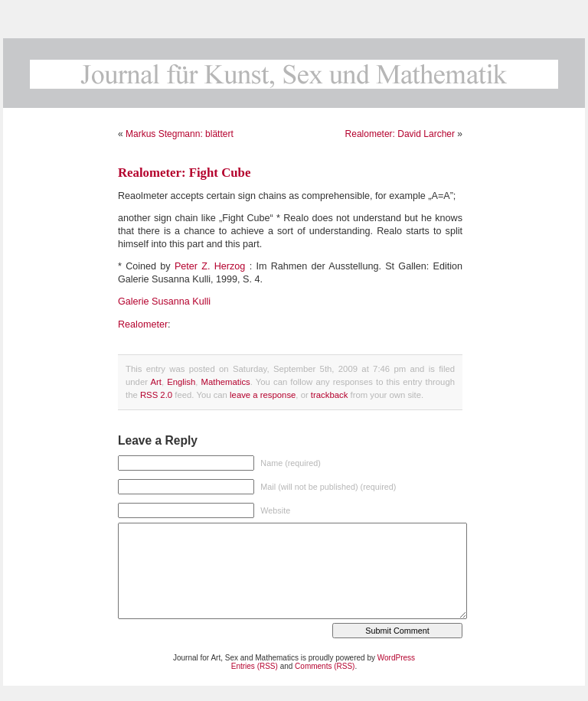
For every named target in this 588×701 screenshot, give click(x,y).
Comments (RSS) (325, 666)
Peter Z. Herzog (210, 266)
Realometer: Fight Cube (184, 173)
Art (155, 382)
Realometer (143, 324)
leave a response (263, 395)
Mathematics (226, 382)
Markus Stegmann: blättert (180, 134)
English (181, 382)
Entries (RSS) (255, 666)
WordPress (396, 658)
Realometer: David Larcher (400, 134)
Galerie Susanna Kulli (164, 302)
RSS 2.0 (156, 395)
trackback (329, 395)
